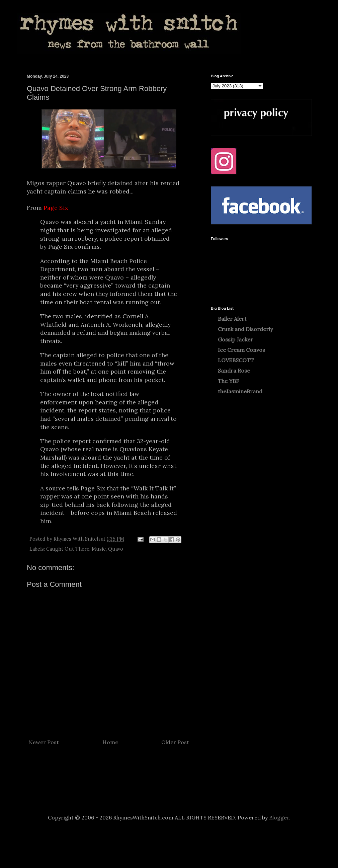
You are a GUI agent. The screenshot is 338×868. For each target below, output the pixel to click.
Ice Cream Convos (241, 350)
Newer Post (44, 742)
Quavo (116, 549)
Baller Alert (232, 319)
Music (99, 549)
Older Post (175, 742)
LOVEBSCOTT (236, 360)
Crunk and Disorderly (245, 329)
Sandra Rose (234, 371)
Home (110, 742)
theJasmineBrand (240, 391)
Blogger (279, 817)
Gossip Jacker (235, 339)
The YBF (229, 381)
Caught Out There (68, 549)
